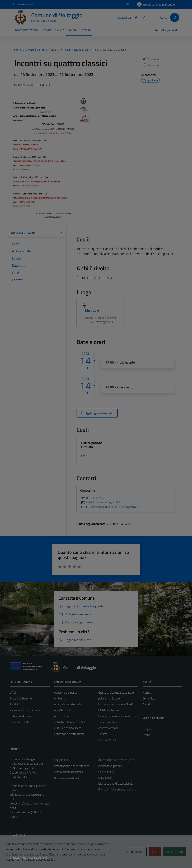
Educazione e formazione (69, 734)
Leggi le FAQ (62, 760)
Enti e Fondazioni (20, 716)
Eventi (147, 735)
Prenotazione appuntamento (72, 766)
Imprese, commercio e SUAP (115, 704)
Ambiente (60, 698)
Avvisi (146, 704)
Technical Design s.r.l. (35, 858)
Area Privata (17, 834)
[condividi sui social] (151, 59)
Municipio (92, 310)
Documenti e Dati (20, 722)
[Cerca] (174, 17)
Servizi (60, 30)
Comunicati (149, 698)
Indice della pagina (37, 233)
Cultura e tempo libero (68, 728)
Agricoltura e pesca (66, 692)
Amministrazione (27, 30)
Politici (14, 704)
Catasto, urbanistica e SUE (70, 722)
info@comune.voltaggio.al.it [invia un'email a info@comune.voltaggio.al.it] (100, 502)
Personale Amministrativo (26, 710)
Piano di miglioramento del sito (117, 789)
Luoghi (147, 729)
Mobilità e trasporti (110, 710)
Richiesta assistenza (66, 778)
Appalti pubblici (63, 710)
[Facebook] (134, 17)
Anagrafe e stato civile (68, 704)
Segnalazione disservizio (69, 772)
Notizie (147, 692)
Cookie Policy (106, 772)
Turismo (103, 734)
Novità (47, 30)
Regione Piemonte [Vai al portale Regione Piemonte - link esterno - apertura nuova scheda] (23, 4)
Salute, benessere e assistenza (117, 716)
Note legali (105, 778)
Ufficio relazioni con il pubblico (28, 786)
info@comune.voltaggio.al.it (27, 795)
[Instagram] (142, 17)
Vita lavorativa (107, 740)
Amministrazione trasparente (116, 760)
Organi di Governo (21, 698)
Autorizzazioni (63, 716)
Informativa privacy (110, 766)
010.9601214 (92, 498)
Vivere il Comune (80, 30)
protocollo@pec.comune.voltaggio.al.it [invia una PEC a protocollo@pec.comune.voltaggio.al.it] (116, 507)
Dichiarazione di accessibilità (115, 783)
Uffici (13, 692)
